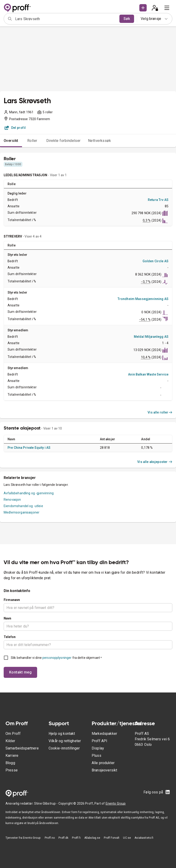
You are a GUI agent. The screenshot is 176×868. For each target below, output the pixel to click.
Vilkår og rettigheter (65, 741)
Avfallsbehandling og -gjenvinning (29, 493)
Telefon (10, 637)
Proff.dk (63, 838)
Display (98, 748)
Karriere (12, 756)
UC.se (127, 838)
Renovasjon (12, 500)
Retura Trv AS (158, 200)
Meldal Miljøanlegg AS (151, 337)
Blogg (10, 763)
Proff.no (50, 838)
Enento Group (116, 803)
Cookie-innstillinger (64, 748)
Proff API (99, 741)
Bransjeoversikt (104, 770)
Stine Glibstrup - (46, 803)
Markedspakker (104, 734)
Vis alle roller (160, 412)
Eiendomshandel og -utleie (23, 506)
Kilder (10, 741)
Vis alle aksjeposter (155, 462)
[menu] (167, 8)
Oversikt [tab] (11, 141)
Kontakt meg (20, 672)
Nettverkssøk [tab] (100, 141)
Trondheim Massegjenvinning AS (143, 299)
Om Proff (13, 734)
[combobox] (66, 19)
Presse (12, 770)
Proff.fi (76, 838)
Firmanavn (12, 600)
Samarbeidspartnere (22, 748)
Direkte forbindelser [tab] (63, 141)
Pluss (96, 756)
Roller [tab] (32, 141)
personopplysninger (57, 658)
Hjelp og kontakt (62, 734)
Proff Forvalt (112, 838)
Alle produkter (103, 763)
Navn (8, 618)
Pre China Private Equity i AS (29, 448)
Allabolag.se (92, 838)
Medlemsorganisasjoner (22, 512)
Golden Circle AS (155, 261)
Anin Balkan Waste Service (148, 374)
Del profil (15, 128)
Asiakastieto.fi (144, 838)
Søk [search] (127, 19)
